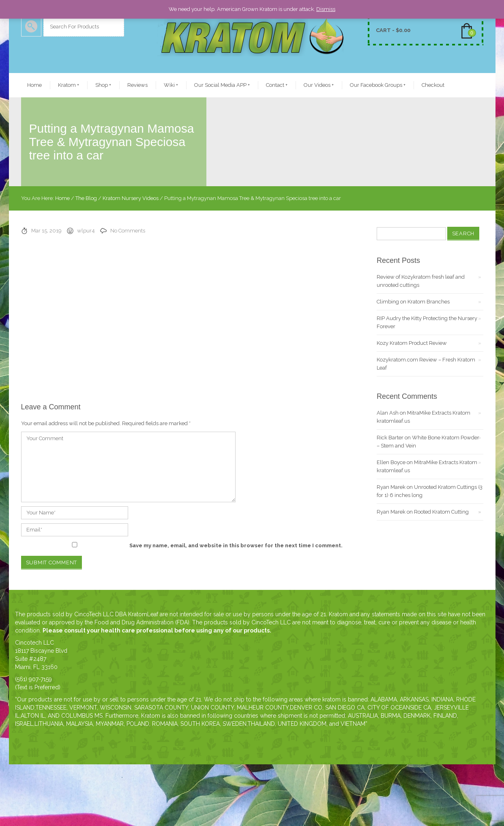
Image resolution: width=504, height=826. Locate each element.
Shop (103, 85)
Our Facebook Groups (378, 85)
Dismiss (326, 9)
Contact (277, 85)
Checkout (433, 85)
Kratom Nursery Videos (131, 198)
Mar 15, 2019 (46, 231)
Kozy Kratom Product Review (412, 343)
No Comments (128, 231)
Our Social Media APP (222, 85)
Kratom (69, 85)
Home (34, 85)
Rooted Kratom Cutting (441, 512)
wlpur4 (86, 231)
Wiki (171, 85)
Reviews (137, 85)
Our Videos (319, 85)
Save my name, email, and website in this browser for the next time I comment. (236, 545)
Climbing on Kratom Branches (413, 302)
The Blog (86, 198)
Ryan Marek (391, 487)
